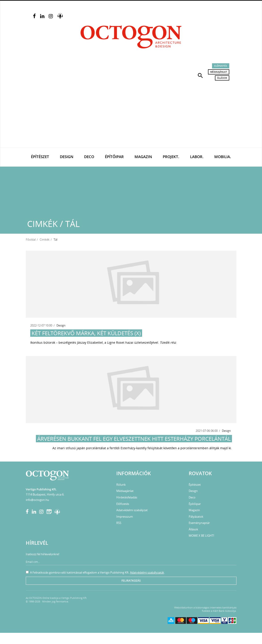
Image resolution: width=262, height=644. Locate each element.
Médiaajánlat (219, 72)
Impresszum (125, 517)
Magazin (143, 157)
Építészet (40, 157)
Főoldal (31, 239)
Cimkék (45, 239)
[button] (200, 75)
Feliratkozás (131, 581)
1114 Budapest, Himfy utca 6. (45, 494)
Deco (89, 157)
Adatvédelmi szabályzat (132, 510)
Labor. (197, 157)
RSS (119, 523)
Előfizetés (221, 66)
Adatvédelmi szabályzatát (147, 572)
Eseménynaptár (199, 523)
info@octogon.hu (37, 500)
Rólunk (121, 485)
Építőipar (114, 157)
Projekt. (171, 157)
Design (67, 157)
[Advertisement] (131, 114)
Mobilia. (223, 157)
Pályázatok (196, 517)
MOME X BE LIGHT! (201, 536)
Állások (222, 78)
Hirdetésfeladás (127, 497)
